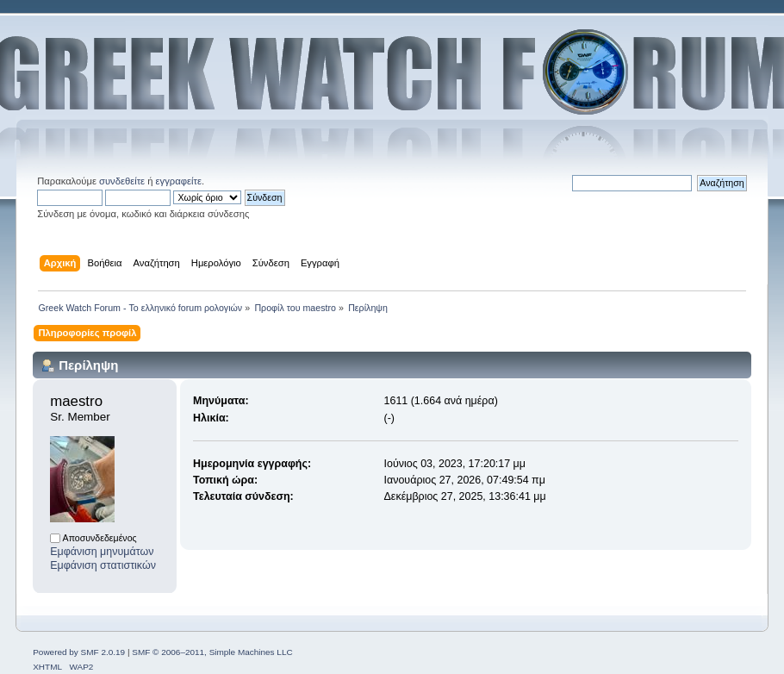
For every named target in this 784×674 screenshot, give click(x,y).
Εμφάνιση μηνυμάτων (102, 552)
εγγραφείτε (179, 181)
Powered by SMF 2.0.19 (79, 652)
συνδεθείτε (122, 181)
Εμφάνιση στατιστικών (103, 565)
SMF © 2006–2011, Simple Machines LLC (212, 652)
